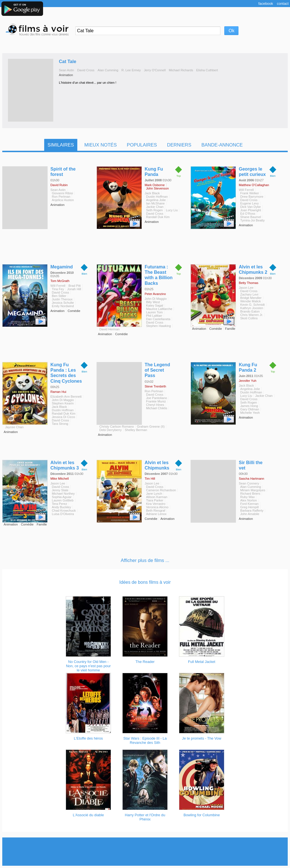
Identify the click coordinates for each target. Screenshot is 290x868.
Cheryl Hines (155, 405)
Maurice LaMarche (159, 309)
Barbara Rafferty (252, 511)
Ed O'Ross (248, 214)
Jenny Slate (60, 490)
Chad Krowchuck (64, 511)
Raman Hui (58, 392)
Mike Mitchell (60, 479)
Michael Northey (63, 494)
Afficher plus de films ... (145, 560)
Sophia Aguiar (62, 497)
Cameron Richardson (161, 490)
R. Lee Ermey (131, 70)
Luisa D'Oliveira (63, 514)
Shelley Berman (136, 430)
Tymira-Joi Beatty (252, 220)
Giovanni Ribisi (62, 193)
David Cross (86, 70)
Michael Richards (181, 70)
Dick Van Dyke (250, 207)
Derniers (179, 145)
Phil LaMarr (154, 316)
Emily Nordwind (63, 306)
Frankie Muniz (156, 401)
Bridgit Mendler (251, 298)
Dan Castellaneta (158, 319)
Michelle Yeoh (250, 413)
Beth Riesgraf (156, 511)
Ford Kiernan (249, 504)
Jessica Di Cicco (63, 417)
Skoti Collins (249, 318)
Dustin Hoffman (157, 197)
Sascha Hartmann (251, 479)
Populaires (142, 145)
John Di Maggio (156, 299)
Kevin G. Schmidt (252, 305)
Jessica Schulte (63, 303)
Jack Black (152, 193)
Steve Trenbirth (155, 386)
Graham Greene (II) (151, 427)
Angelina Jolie (156, 200)
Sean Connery (249, 483)
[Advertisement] (145, 852)
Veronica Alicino (157, 507)
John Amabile (250, 514)
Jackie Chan (155, 207)
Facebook (266, 4)
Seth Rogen (154, 210)
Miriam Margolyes (253, 490)
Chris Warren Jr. (251, 315)
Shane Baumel (250, 217)
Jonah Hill (74, 289)
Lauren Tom (154, 312)
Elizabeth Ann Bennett (66, 397)
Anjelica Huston (63, 200)
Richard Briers (250, 494)
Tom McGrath (60, 281)
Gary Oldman (250, 409)
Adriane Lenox (156, 514)
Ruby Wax (247, 497)
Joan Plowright (250, 210)
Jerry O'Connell (155, 70)
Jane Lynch (154, 494)
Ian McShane (155, 203)
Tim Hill (150, 479)
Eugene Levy (249, 203)
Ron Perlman (61, 197)
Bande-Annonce (222, 145)
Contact (283, 4)
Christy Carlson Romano (117, 427)
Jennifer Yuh (248, 381)
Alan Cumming (108, 70)
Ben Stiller (59, 296)
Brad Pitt (75, 286)
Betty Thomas (249, 283)
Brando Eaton (250, 311)
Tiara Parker (155, 500)
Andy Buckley (61, 507)
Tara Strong (60, 424)
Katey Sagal (155, 305)
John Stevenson (157, 188)
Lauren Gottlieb (63, 500)
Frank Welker (250, 193)
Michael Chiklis (157, 408)
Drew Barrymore (252, 197)
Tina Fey (58, 289)
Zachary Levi (249, 294)
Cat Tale (68, 62)
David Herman (110, 329)
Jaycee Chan (14, 427)
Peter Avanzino (155, 294)
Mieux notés (101, 145)
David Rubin (59, 185)
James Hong (249, 406)
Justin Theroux (62, 299)
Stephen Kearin (63, 403)
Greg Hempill (249, 507)
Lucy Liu (172, 210)
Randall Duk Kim (158, 217)
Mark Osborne (155, 185)
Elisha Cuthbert (207, 70)
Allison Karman (157, 497)
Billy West (153, 302)
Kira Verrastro (156, 504)
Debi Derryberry (111, 430)
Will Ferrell (246, 190)
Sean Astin (67, 70)
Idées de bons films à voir (145, 582)
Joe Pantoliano (157, 398)
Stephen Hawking (159, 326)
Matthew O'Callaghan (254, 185)
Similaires (61, 145)
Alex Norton (248, 500)
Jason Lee (246, 288)
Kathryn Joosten (252, 308)
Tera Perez (59, 504)
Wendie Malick (250, 301)
